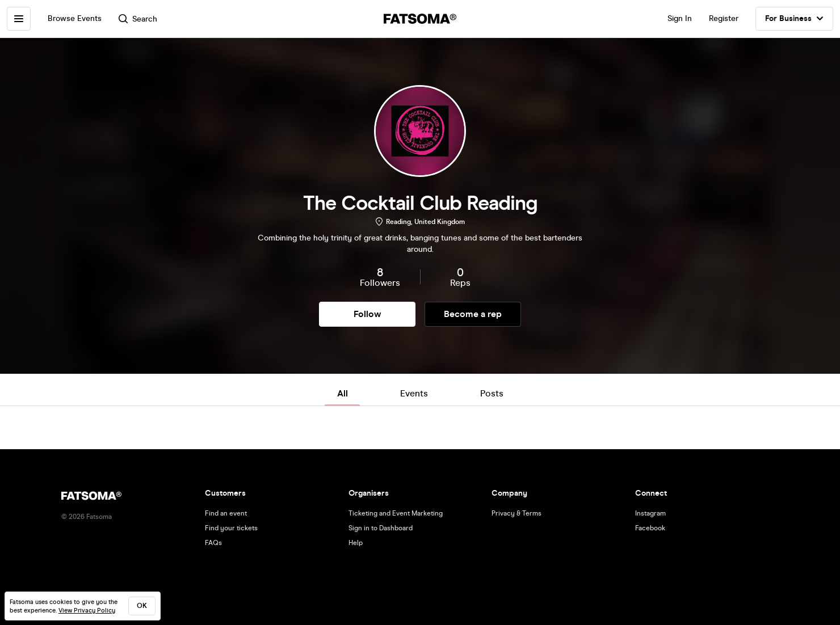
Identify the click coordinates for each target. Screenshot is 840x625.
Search (138, 19)
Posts (492, 393)
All (343, 393)
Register (724, 18)
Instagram (650, 513)
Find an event (226, 513)
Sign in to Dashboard (381, 528)
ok (142, 606)
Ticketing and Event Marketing (396, 513)
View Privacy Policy (87, 611)
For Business (794, 19)
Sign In (680, 18)
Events (414, 393)
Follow (367, 314)
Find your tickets (231, 528)
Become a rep (473, 314)
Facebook (650, 528)
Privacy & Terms (516, 513)
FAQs (213, 543)
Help (356, 543)
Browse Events (75, 18)
